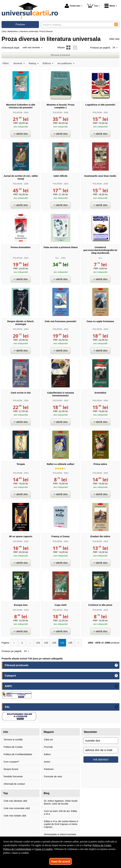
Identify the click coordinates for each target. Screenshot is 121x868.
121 (38, 643)
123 (54, 643)
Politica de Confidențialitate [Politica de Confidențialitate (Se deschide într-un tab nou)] (17, 849)
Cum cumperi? (11, 762)
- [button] (116, 686)
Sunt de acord (61, 861)
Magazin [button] (49, 732)
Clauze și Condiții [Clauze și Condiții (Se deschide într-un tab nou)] (43, 849)
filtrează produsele (61, 55)
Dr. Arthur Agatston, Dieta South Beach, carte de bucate (61, 802)
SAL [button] (7, 707)
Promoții (48, 747)
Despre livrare (11, 769)
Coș (92, 6)
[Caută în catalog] (116, 24)
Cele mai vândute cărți (15, 801)
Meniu (110, 6)
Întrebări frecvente (13, 776)
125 (70, 643)
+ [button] (116, 665)
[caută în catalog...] (77, 25)
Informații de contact (14, 784)
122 (46, 643)
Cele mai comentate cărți (17, 808)
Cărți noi (48, 739)
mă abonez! (101, 759)
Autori (47, 762)
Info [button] (6, 732)
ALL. (57, 258)
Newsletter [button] (91, 732)
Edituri (47, 754)
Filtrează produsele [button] (17, 665)
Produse (20, 24)
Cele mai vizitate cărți (15, 816)
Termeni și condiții (13, 739)
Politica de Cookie (13, 747)
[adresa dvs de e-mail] (101, 750)
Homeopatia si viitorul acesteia (60, 834)
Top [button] (6, 793)
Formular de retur (53, 776)
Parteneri (49, 769)
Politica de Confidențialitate (18, 754)
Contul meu (72, 6)
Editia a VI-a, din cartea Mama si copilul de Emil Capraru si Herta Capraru (61, 824)
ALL (100, 258)
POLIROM (18, 112)
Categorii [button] (10, 676)
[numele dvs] (101, 741)
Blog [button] (47, 793)
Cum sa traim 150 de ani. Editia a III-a (60, 812)
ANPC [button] (8, 686)
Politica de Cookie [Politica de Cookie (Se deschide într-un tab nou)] (102, 845)
